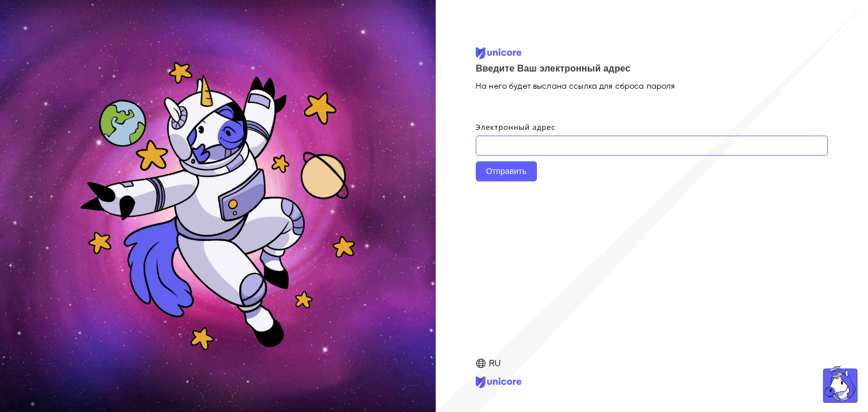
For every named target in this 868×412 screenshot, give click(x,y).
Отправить (506, 171)
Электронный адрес (515, 127)
